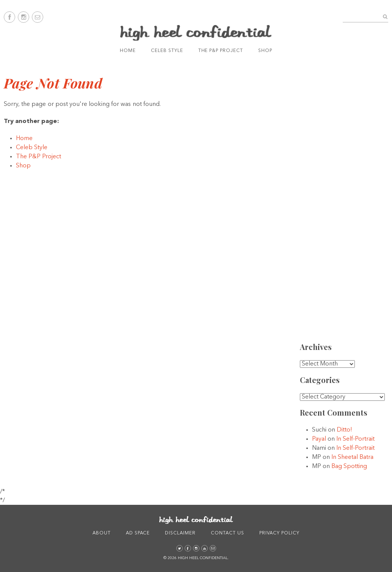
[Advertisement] (347, 217)
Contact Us (227, 533)
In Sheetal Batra (352, 457)
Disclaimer (180, 533)
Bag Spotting (349, 466)
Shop (265, 51)
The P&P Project (221, 51)
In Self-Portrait (355, 439)
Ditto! (344, 430)
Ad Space (138, 533)
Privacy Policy (279, 533)
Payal (319, 439)
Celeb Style (167, 51)
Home (128, 51)
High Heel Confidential (196, 33)
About (102, 533)
